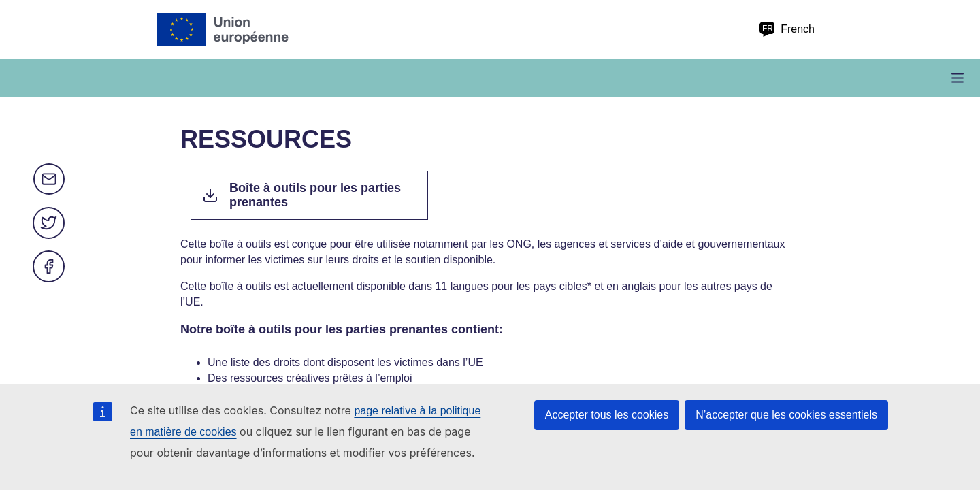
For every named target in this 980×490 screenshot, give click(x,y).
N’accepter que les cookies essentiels (786, 415)
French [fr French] (787, 29)
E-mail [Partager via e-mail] (49, 180)
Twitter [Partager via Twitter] (49, 223)
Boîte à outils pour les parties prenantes (315, 195)
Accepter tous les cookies (607, 415)
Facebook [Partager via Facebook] (49, 267)
